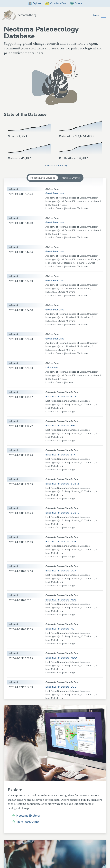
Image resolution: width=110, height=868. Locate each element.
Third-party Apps (28, 822)
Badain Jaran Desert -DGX (61, 571)
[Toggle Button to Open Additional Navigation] (100, 15)
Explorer (33, 3)
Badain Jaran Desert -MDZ (61, 600)
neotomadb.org (20, 15)
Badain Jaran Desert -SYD (61, 397)
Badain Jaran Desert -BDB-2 (62, 484)
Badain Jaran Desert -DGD (61, 687)
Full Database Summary (55, 166)
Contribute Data (56, 3)
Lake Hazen (52, 368)
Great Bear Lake (55, 194)
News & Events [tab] (71, 178)
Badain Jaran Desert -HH (60, 426)
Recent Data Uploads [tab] (43, 178)
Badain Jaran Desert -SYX (60, 455)
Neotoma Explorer (28, 816)
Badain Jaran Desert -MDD (61, 658)
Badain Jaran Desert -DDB (61, 542)
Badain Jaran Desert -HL (60, 629)
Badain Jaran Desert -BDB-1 (62, 513)
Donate (78, 3)
